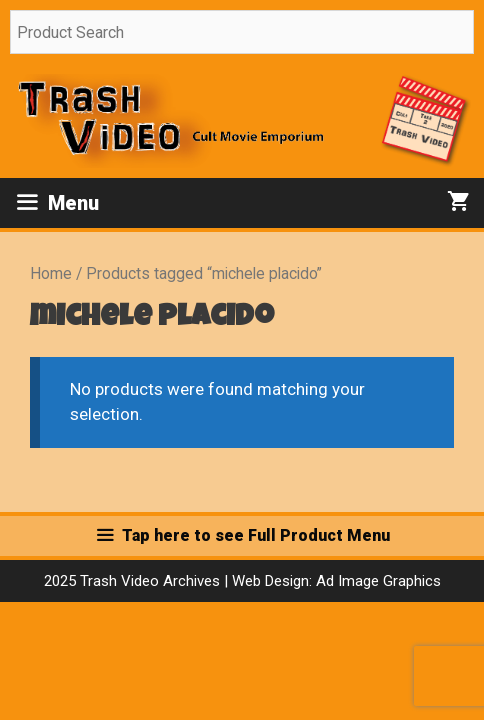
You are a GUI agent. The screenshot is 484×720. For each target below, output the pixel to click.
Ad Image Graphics (376, 581)
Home (51, 273)
